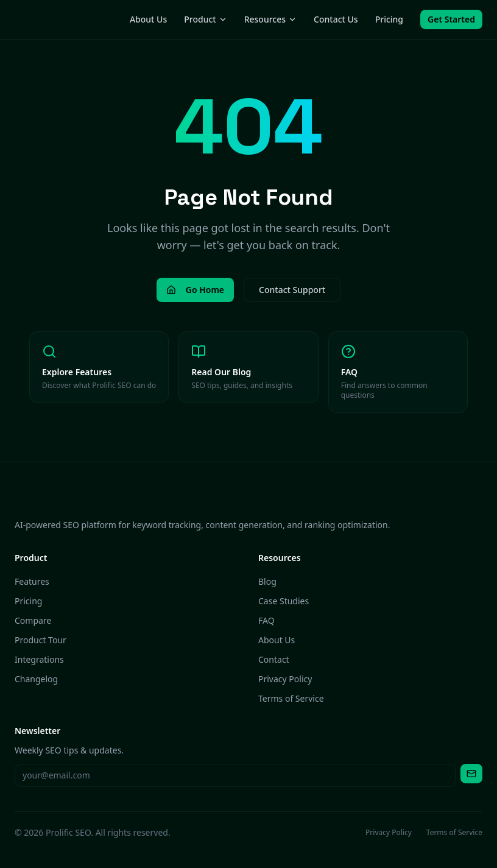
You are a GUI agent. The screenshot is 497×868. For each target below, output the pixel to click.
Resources (270, 19)
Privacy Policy (285, 679)
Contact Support (292, 290)
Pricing (389, 19)
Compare (33, 620)
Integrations (39, 659)
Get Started (451, 19)
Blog (267, 581)
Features (32, 581)
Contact (274, 659)
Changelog (36, 679)
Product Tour (41, 640)
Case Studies (284, 601)
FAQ (266, 620)
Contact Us (336, 19)
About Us (148, 19)
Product (205, 19)
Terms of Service (291, 698)
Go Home (195, 290)
